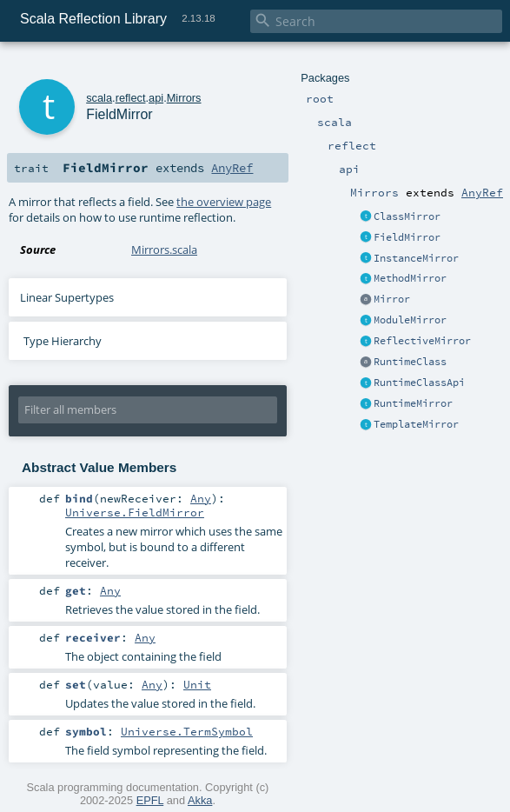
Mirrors (184, 98)
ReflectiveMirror (422, 341)
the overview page (224, 202)
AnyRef (482, 192)
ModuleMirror (410, 320)
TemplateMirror (416, 424)
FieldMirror (407, 237)
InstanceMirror (416, 258)
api (156, 98)
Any (201, 498)
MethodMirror (410, 278)
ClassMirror (407, 216)
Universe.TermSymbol (187, 731)
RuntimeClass (410, 362)
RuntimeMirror (413, 403)
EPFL (150, 800)
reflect (131, 98)
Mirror (392, 299)
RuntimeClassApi (419, 383)
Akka (200, 800)
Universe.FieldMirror (135, 512)
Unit (197, 684)
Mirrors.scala (164, 250)
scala (99, 98)
